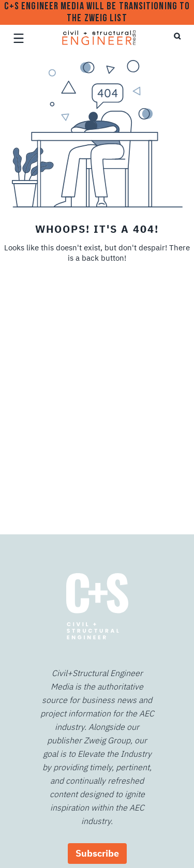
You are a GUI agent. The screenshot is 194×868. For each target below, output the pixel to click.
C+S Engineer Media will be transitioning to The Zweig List (97, 13)
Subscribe (97, 853)
